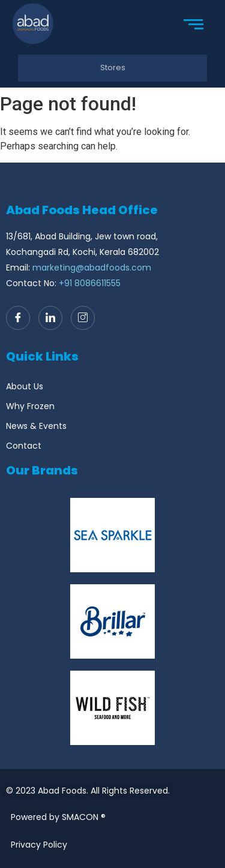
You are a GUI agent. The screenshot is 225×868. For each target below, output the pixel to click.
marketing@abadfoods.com (92, 268)
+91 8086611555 (90, 283)
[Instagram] (83, 318)
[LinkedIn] (50, 318)
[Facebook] (18, 318)
